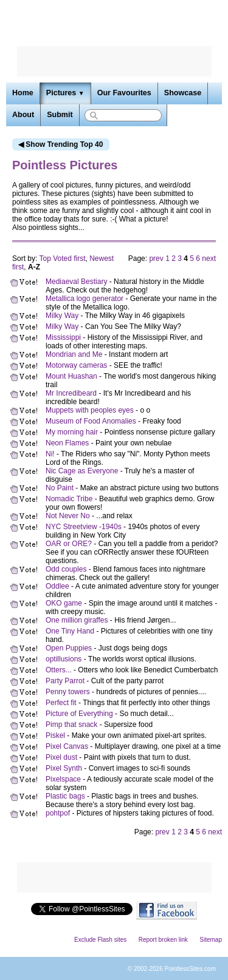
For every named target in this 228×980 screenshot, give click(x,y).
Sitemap (211, 940)
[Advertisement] (114, 61)
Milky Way (62, 316)
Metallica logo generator (85, 299)
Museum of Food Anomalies (91, 421)
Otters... (59, 670)
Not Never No (68, 516)
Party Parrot (65, 681)
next (209, 259)
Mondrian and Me (74, 354)
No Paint (60, 488)
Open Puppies (69, 648)
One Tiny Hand (70, 631)
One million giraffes (77, 620)
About (23, 115)
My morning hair (72, 432)
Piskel (55, 735)
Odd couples (66, 569)
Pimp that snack (71, 725)
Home (23, 93)
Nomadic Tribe (69, 499)
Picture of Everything (79, 714)
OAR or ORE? (69, 544)
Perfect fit (61, 703)
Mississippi (63, 337)
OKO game (64, 603)
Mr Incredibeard (71, 393)
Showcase (183, 93)
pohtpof (58, 813)
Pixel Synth (64, 768)
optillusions (64, 659)
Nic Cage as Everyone (82, 471)
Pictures (65, 93)
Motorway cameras (76, 365)
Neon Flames (67, 443)
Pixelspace (63, 779)
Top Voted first (62, 259)
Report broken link (163, 940)
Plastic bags (65, 796)
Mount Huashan (71, 376)
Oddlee (57, 586)
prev (156, 259)
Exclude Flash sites (100, 940)
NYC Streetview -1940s (84, 527)
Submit (60, 115)
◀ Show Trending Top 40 (60, 144)
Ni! (50, 454)
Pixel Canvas (67, 746)
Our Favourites (124, 93)
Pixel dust (61, 757)
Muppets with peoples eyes (90, 410)
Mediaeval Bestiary (76, 282)
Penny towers (68, 692)
